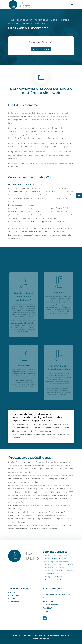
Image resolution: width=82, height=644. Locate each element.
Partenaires (15, 599)
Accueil (12, 20)
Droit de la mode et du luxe (56, 580)
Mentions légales (41, 639)
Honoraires (14, 602)
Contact (46, 611)
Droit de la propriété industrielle (58, 556)
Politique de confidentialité (56, 635)
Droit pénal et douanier (54, 577)
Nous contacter (41, 49)
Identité (13, 593)
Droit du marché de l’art (55, 568)
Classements (15, 596)
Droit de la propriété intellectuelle (59, 565)
